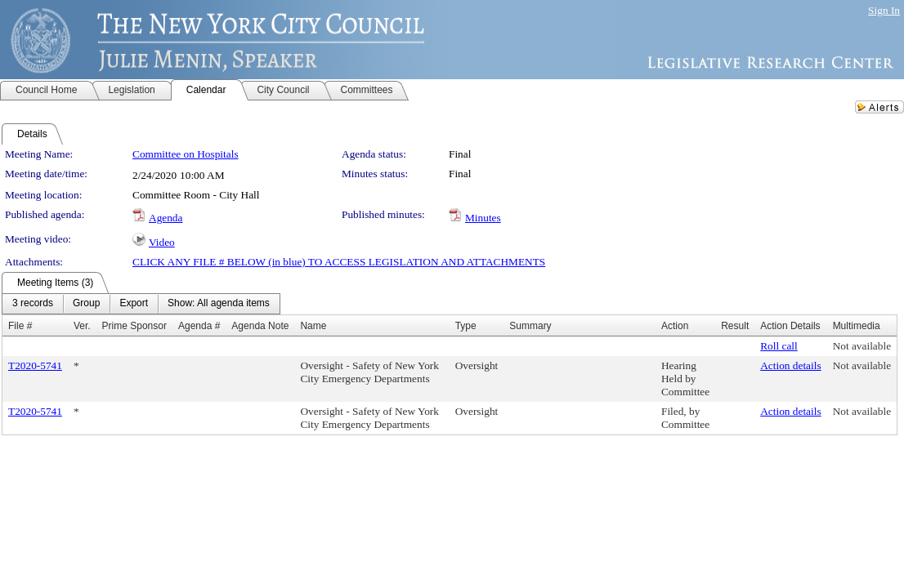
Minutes (483, 218)
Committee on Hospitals (186, 154)
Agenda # (199, 326)
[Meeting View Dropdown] (219, 304)
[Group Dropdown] (86, 304)
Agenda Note (260, 326)
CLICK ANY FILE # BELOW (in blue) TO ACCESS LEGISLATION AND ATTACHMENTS (339, 262)
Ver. (82, 326)
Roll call (779, 346)
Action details (790, 365)
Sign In (884, 10)
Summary (530, 326)
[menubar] (141, 304)
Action (675, 326)
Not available (862, 346)
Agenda (166, 218)
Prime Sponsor (134, 326)
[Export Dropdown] (134, 304)
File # (20, 326)
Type (466, 326)
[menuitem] (33, 304)
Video (162, 242)
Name (313, 326)
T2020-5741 (35, 365)
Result (735, 326)
